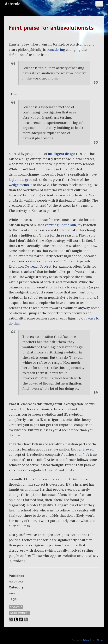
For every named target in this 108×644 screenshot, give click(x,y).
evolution (16, 606)
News (12, 593)
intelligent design (62, 154)
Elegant (100, 640)
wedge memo (19, 185)
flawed (88, 449)
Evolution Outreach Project (30, 266)
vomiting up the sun (60, 225)
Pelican (86, 640)
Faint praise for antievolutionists (51, 28)
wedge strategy (19, 613)
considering (56, 50)
